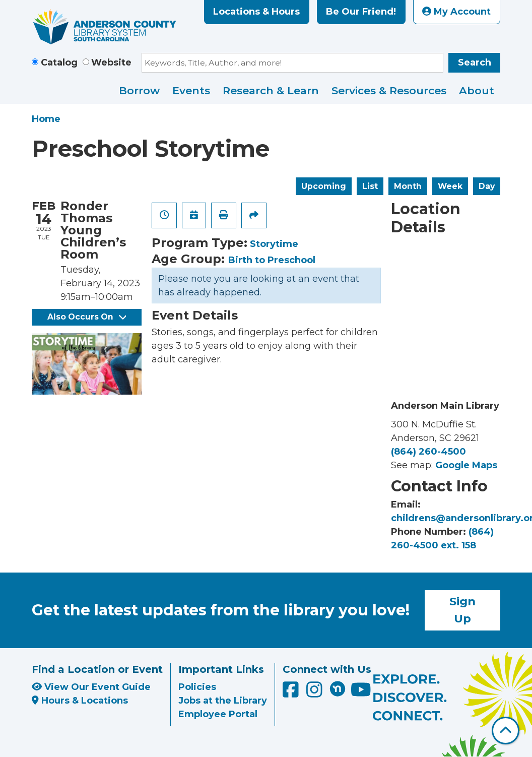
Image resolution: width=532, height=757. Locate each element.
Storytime (274, 244)
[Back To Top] (506, 731)
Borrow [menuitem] (139, 90)
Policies (197, 687)
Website (111, 62)
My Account (456, 12)
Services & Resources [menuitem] (389, 90)
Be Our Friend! (361, 12)
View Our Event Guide (91, 687)
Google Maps (466, 465)
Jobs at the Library (223, 701)
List (370, 186)
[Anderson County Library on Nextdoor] (338, 688)
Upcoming (324, 186)
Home (46, 119)
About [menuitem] (477, 90)
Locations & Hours (256, 12)
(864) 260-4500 (428, 452)
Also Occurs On (87, 317)
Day (487, 186)
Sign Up (462, 610)
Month (408, 186)
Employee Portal (218, 714)
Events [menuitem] (191, 90)
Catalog (59, 62)
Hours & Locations (80, 701)
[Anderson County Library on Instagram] (316, 693)
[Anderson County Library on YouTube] (361, 693)
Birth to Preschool (272, 260)
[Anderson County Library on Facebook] (292, 693)
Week (450, 186)
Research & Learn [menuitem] (271, 90)
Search (475, 62)
